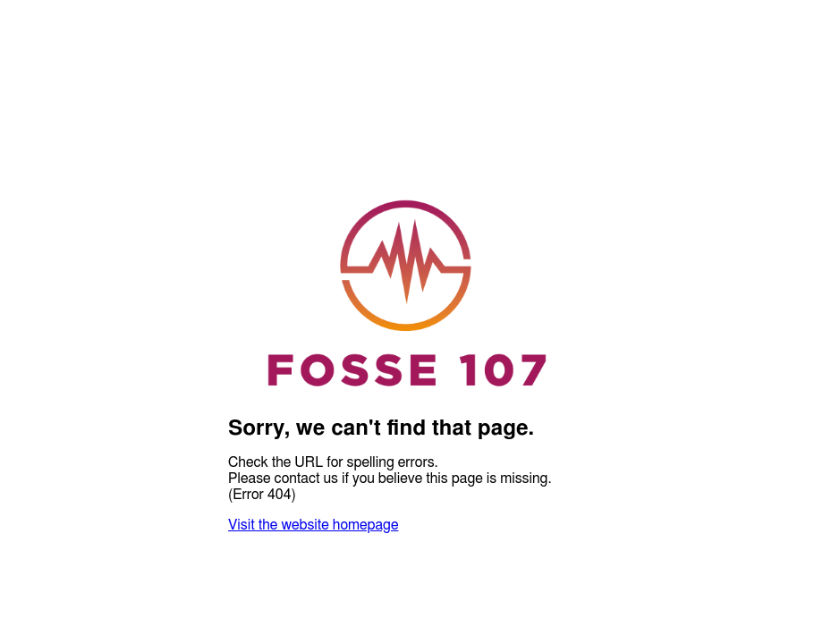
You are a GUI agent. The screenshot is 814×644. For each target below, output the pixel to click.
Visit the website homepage (313, 525)
